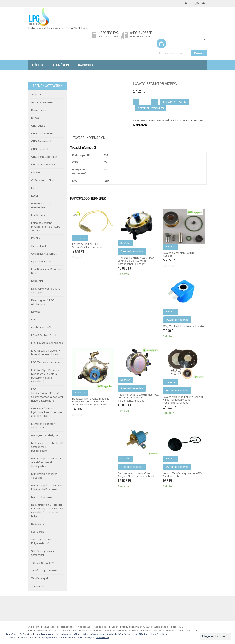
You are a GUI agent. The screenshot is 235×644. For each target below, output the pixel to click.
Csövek (36, 172)
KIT (33, 320)
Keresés (199, 53)
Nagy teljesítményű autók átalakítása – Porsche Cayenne (65, 631)
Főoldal (39, 65)
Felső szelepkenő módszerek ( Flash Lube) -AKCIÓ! (47, 227)
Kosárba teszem (175, 102)
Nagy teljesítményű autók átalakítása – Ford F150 (153, 627)
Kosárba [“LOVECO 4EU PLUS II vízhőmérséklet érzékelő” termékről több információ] (80, 238)
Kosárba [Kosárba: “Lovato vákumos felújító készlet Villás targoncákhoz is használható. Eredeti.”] (171, 382)
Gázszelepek (39, 246)
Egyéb (35, 196)
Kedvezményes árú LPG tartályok (46, 291)
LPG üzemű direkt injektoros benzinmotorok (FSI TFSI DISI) (47, 412)
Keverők (36, 312)
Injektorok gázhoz (42, 262)
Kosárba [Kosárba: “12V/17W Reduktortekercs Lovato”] (171, 312)
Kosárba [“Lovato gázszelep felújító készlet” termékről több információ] (171, 247)
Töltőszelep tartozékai (45, 571)
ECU (34, 188)
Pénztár (192, 631)
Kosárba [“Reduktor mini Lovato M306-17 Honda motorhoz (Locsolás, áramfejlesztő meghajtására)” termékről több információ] (80, 393)
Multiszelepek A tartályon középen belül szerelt (47, 487)
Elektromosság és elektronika (42, 205)
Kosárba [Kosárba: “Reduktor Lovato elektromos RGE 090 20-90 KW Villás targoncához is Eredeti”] (125, 380)
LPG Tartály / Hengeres (46, 362)
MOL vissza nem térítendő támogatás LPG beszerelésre (47, 447)
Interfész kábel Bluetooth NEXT (47, 271)
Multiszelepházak (42, 497)
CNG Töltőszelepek (43, 165)
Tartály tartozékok (43, 563)
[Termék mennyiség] (145, 102)
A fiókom (34, 627)
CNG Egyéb (38, 126)
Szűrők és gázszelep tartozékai (44, 553)
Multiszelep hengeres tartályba (44, 476)
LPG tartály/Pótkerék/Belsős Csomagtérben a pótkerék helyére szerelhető (47, 395)
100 (106, 155)
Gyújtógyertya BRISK (44, 254)
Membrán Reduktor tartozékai (187, 121)
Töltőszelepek (40, 578)
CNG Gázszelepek (42, 134)
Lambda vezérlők (42, 328)
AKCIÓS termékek (42, 102)
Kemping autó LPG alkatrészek (43, 302)
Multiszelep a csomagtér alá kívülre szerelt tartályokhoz (46, 462)
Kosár (115, 627)
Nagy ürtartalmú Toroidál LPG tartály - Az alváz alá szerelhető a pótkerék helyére (47, 511)
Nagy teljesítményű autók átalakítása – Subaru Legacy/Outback (144, 631)
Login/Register (196, 3)
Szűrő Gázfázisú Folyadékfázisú (41, 542)
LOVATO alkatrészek (158, 121)
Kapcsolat (87, 65)
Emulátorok (38, 215)
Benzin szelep (40, 110)
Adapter (36, 95)
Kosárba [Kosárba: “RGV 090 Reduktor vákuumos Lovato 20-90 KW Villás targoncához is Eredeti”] (125, 243)
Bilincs (35, 118)
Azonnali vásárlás (151, 108)
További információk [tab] (89, 138)
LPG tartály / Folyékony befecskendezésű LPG (46, 353)
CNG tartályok (40, 149)
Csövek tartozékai (42, 180)
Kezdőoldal (100, 627)
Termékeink (62, 65)
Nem (106, 162)
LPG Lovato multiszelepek (47, 343)
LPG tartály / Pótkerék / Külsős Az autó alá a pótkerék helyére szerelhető (46, 376)
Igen (106, 181)
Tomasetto (38, 586)
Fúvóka (36, 238)
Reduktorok (38, 524)
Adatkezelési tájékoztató (58, 627)
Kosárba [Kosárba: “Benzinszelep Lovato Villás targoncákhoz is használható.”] (125, 459)
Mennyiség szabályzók (45, 435)
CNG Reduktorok (42, 141)
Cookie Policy (102, 638)
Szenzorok (38, 532)
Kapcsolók (37, 281)
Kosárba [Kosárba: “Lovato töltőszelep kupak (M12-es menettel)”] (171, 459)
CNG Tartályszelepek (44, 157)
